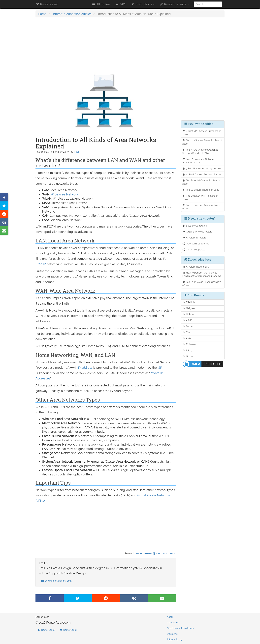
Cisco (187, 332)
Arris (187, 338)
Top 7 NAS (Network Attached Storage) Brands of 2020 (200, 151)
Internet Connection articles (72, 14)
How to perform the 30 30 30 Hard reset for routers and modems (202, 274)
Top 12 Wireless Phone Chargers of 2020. (202, 284)
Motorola (189, 344)
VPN (121, 4)
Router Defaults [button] (174, 4)
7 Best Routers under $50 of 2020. (203, 168)
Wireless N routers (194, 238)
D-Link (188, 356)
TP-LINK (189, 302)
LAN (165, 553)
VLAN (172, 553)
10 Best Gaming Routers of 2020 (202, 174)
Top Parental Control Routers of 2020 (201, 182)
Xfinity (188, 350)
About (170, 617)
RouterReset (47, 4)
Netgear (189, 308)
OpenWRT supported (196, 244)
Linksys (188, 314)
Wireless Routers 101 (196, 267)
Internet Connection (144, 553)
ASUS (187, 320)
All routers (101, 4)
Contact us (173, 623)
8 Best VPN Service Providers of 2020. (202, 133)
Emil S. (78, 152)
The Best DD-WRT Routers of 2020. (200, 197)
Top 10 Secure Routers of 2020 (201, 190)
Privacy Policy (175, 640)
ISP (160, 368)
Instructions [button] (143, 4)
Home (42, 14)
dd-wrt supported (194, 250)
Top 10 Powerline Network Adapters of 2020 (198, 161)
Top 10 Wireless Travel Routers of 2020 (202, 142)
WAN (158, 553)
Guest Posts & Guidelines (180, 628)
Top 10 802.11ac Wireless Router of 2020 (202, 207)
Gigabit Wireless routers (197, 232)
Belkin (188, 326)
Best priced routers (195, 226)
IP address (85, 368)
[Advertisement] (106, 44)
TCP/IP (41, 264)
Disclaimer (173, 634)
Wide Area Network (65, 194)
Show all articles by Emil (56, 581)
